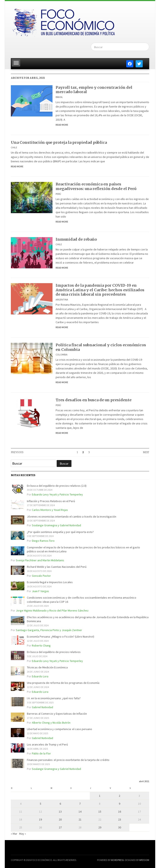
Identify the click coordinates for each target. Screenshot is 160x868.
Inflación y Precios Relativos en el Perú (51, 501)
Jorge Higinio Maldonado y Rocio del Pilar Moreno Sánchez (52, 610)
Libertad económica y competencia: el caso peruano (59, 729)
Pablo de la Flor (41, 753)
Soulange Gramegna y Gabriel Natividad (56, 525)
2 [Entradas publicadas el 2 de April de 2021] (119, 796)
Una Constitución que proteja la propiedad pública (59, 142)
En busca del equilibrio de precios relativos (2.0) (57, 486)
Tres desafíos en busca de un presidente (94, 400)
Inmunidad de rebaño (76, 239)
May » (23, 834)
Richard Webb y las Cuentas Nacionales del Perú (57, 567)
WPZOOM (144, 860)
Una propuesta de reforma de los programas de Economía (63, 683)
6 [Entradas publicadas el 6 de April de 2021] (60, 804)
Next (146, 452)
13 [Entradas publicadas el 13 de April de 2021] (60, 812)
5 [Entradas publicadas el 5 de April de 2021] (41, 804)
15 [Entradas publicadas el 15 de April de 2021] (100, 812)
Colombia (62, 355)
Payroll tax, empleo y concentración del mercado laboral (94, 90)
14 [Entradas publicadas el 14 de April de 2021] (80, 812)
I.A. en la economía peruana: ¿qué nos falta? (54, 698)
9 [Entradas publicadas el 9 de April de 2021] (119, 804)
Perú (58, 194)
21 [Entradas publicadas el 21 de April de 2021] (80, 819)
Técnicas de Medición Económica (47, 667)
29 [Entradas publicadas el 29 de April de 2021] (100, 827)
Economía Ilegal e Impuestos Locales (50, 582)
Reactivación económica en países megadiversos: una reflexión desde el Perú (96, 186)
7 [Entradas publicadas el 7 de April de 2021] (80, 804)
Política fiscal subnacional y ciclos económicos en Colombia (101, 347)
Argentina (62, 300)
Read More (62, 125)
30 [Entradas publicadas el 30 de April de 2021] (120, 827)
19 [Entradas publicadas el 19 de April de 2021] (40, 819)
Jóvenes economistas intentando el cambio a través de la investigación (72, 517)
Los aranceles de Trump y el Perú (47, 744)
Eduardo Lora (40, 676)
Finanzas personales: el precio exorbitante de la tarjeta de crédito (68, 760)
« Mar (14, 834)
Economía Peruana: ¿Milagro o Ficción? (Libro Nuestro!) (61, 637)
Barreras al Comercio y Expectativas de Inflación (57, 714)
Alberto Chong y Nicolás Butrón (51, 723)
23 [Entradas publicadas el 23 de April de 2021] (120, 819)
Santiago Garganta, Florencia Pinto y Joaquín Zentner (49, 630)
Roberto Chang (41, 645)
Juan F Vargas (40, 591)
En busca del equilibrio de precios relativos (54, 652)
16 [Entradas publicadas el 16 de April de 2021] (120, 812)
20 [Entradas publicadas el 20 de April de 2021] (60, 819)
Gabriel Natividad (42, 707)
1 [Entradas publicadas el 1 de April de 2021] (100, 796)
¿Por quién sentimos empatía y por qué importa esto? (60, 532)
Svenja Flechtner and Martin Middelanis (40, 560)
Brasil (59, 97)
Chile (14, 147)
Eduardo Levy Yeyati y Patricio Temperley (57, 494)
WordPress (117, 860)
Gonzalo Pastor (41, 576)
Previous (17, 452)
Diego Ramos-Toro (43, 541)
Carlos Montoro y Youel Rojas (50, 510)
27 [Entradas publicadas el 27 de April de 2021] (60, 827)
